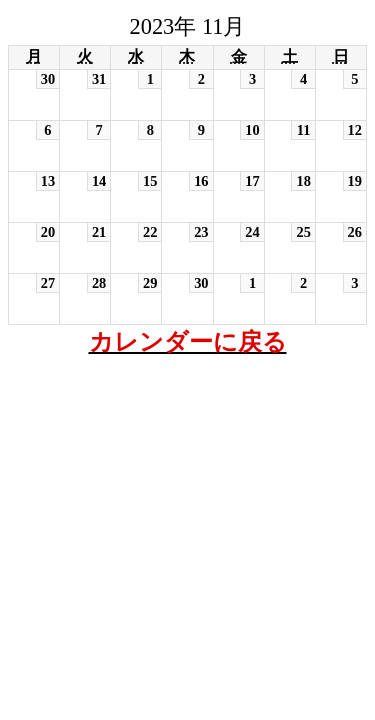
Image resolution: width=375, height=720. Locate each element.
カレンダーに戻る (188, 342)
